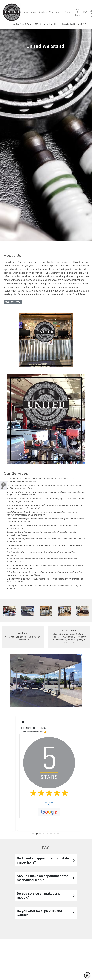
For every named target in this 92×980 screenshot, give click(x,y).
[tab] (33, 834)
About (34, 12)
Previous (11, 681)
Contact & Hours (78, 12)
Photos (68, 12)
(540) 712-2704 (13, 302)
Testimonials (56, 12)
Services (43, 12)
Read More (23, 740)
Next (81, 681)
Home (26, 12)
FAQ (85, 12)
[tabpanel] (46, 773)
